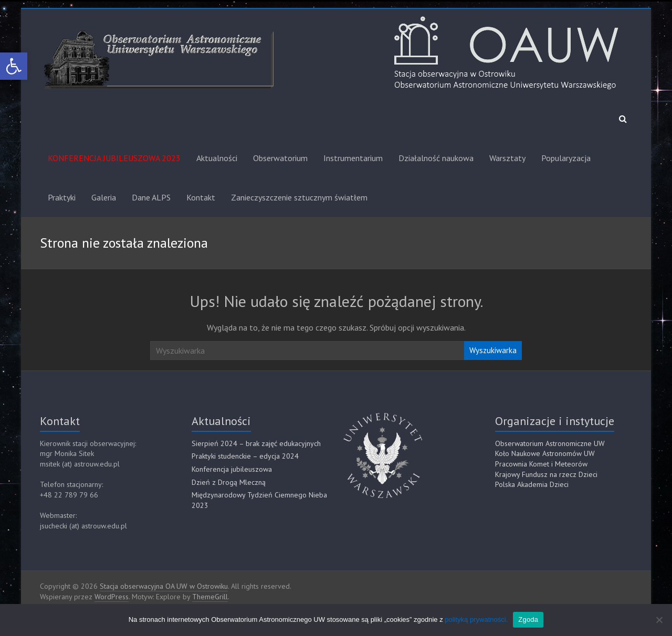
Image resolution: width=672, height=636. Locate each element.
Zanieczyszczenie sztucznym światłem (299, 197)
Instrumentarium (353, 158)
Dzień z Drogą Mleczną (229, 482)
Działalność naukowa (436, 158)
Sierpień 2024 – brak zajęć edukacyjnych (256, 443)
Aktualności (217, 158)
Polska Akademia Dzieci (532, 484)
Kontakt (201, 197)
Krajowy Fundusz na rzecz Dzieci (546, 474)
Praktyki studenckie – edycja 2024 (245, 456)
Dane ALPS (151, 197)
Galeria (104, 197)
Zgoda (528, 619)
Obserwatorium (280, 158)
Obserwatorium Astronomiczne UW (550, 443)
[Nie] (659, 620)
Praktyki (62, 197)
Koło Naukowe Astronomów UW (545, 453)
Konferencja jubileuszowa (232, 469)
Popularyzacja (566, 158)
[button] (14, 66)
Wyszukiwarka (493, 350)
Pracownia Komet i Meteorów (541, 464)
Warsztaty (507, 158)
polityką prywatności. (476, 619)
